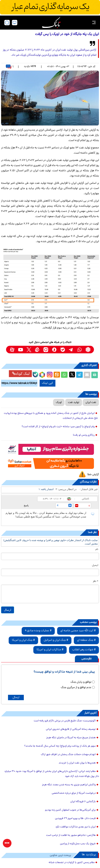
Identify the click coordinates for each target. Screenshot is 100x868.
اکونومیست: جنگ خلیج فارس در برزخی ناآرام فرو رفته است (65, 721)
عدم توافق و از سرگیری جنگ (76, 688)
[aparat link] (12, 350)
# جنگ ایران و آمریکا (23, 640)
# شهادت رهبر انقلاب (84, 650)
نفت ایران (91, 402)
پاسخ (26, 505)
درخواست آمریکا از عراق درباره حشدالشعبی (74, 793)
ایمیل (95, 565)
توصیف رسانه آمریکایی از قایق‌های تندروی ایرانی (71, 729)
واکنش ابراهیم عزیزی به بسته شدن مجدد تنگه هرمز (69, 785)
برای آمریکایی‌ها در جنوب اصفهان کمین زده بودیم (70, 810)
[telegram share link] (79, 375)
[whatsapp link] (80, 350)
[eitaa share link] (57, 375)
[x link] (29, 350)
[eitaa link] (37, 350)
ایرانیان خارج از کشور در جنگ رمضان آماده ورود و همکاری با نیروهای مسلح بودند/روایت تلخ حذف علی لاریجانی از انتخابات (51, 416)
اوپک (59, 402)
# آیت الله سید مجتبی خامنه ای (78, 631)
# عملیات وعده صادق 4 (38, 631)
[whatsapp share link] (64, 375)
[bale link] (63, 350)
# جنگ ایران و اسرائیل (56, 640)
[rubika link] (88, 350)
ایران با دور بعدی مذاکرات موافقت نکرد (76, 827)
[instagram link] (46, 350)
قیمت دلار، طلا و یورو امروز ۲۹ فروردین (75, 819)
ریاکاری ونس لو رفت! (84, 435)
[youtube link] (20, 350)
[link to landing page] (51, 23)
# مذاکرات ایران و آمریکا (50, 650)
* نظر (96, 581)
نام (97, 549)
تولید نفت (74, 402)
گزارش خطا (93, 475)
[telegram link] (71, 350)
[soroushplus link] (54, 350)
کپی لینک (48, 383)
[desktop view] (15, 23)
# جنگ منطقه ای (86, 640)
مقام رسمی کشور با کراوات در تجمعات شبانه (72, 863)
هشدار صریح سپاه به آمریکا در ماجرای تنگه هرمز (71, 738)
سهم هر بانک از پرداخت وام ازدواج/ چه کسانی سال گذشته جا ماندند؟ (60, 746)
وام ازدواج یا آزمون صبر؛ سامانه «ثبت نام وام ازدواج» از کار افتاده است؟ (58, 427)
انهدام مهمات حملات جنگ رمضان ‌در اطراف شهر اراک (68, 755)
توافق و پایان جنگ (81, 682)
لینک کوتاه (21, 374)
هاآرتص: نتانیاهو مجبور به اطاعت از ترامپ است (71, 835)
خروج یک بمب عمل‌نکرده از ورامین (78, 844)
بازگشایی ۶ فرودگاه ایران (83, 802)
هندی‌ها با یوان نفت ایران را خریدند (77, 763)
